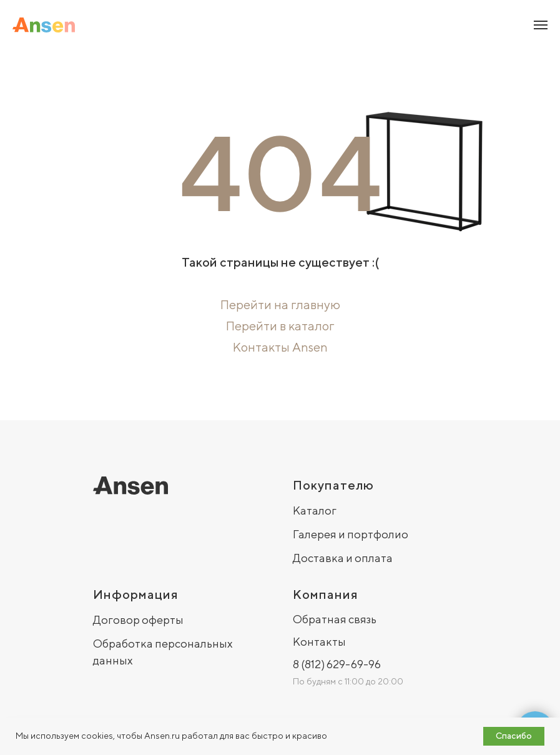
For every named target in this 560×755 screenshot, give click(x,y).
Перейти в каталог (280, 326)
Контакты (319, 642)
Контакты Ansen (280, 347)
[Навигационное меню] (541, 25)
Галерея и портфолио (351, 534)
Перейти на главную (280, 304)
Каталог (315, 511)
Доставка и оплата (343, 558)
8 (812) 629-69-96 (337, 664)
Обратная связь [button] (335, 619)
